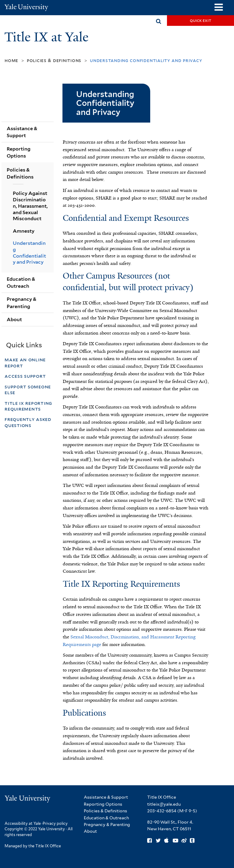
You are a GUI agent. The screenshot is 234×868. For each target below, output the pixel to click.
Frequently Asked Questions (28, 422)
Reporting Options (19, 152)
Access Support (26, 376)
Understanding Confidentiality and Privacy (29, 253)
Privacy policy (55, 823)
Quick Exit (201, 20)
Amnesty (24, 231)
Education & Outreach (21, 283)
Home (11, 60)
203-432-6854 (162, 811)
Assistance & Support (22, 132)
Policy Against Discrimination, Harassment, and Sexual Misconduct (30, 206)
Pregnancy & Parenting (21, 303)
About (14, 319)
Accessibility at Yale (23, 823)
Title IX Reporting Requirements (28, 406)
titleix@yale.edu (164, 804)
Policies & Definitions (54, 60)
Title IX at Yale (48, 37)
